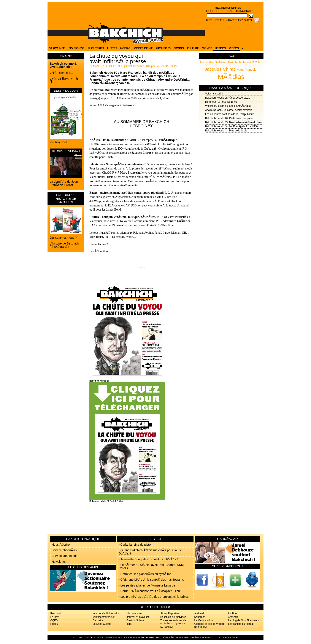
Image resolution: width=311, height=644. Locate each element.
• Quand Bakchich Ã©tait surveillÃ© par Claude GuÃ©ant (150, 552)
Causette (98, 620)
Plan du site (146, 638)
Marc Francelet (247, 70)
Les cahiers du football (241, 624)
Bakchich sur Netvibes (173, 617)
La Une (78, 638)
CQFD (54, 620)
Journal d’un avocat (138, 617)
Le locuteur (167, 627)
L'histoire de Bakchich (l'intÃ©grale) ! (64, 245)
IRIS (129, 624)
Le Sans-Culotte (102, 624)
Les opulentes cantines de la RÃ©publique (230, 114)
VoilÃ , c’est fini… (61, 73)
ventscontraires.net (104, 617)
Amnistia (233, 617)
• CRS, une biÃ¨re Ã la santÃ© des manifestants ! (152, 580)
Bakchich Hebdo (239, 62)
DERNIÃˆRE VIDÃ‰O (66, 151)
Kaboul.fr (199, 617)
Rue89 (54, 624)
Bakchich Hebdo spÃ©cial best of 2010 (228, 98)
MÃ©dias (231, 77)
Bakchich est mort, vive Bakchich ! (63, 65)
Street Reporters (170, 614)
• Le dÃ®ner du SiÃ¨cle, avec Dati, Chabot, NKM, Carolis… (152, 566)
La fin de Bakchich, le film (64, 80)
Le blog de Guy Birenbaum (244, 620)
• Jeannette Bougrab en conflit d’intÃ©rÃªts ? (149, 559)
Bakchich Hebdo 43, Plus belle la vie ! (227, 131)
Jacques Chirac (220, 69)
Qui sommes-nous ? (63, 238)
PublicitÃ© (191, 638)
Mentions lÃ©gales (169, 638)
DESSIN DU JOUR (66, 91)
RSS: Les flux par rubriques (229, 20)
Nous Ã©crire (61, 545)
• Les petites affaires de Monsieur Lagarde (147, 585)
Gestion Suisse (135, 620)
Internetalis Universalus (106, 614)
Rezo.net (56, 614)
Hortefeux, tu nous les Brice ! (222, 102)
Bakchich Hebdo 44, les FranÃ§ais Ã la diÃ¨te (232, 126)
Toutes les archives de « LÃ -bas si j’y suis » (173, 622)
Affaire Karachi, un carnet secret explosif (228, 110)
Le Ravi (55, 617)
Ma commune (134, 614)
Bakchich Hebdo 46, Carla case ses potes (229, 118)
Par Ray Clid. (59, 142)
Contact (89, 638)
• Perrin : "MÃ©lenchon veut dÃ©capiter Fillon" (150, 591)
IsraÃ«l (257, 62)
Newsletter (59, 562)
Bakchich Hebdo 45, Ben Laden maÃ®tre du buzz (234, 122)
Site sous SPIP (228, 638)
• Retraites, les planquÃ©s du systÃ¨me (145, 574)
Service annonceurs (65, 556)
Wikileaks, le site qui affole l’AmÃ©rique (228, 106)
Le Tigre (233, 614)
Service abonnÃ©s (64, 550)
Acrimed (199, 614)
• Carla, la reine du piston (136, 545)
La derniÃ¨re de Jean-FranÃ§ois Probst (64, 183)
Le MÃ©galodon (203, 620)
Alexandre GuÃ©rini (213, 62)
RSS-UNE (205, 638)
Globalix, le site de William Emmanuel (209, 625)
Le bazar (130, 638)
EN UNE (66, 56)
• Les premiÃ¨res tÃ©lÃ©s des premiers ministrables (154, 597)
